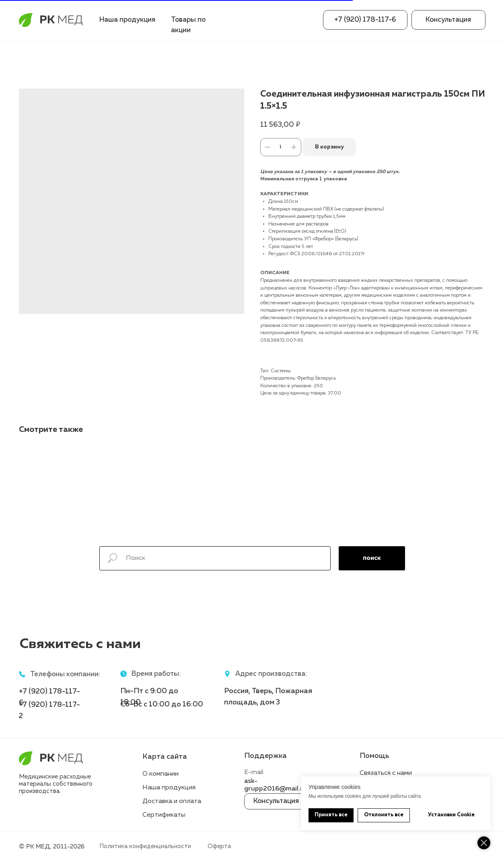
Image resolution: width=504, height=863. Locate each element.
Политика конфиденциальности (145, 846)
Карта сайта (165, 757)
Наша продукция (127, 20)
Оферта (219, 846)
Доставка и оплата (172, 801)
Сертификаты (164, 815)
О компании (160, 774)
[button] (448, 20)
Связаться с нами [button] (386, 773)
